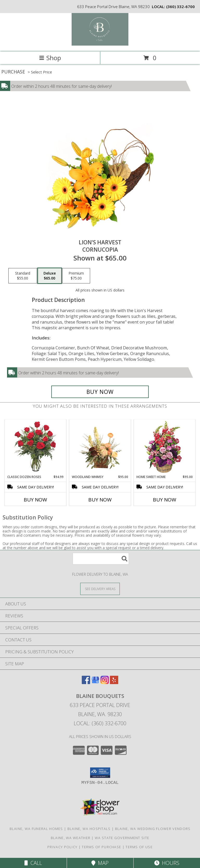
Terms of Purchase (101, 847)
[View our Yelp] (114, 682)
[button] (100, 773)
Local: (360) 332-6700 (100, 723)
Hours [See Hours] (167, 863)
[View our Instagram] (105, 682)
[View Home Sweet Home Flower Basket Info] (165, 447)
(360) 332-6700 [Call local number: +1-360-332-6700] (180, 7)
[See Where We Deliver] (100, 589)
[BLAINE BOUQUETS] (100, 44)
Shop (50, 58)
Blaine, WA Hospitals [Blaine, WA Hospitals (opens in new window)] (89, 829)
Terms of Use (139, 847)
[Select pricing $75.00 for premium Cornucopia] (76, 276)
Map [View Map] (100, 863)
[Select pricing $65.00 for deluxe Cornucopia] (50, 276)
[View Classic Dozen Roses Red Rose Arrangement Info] (36, 447)
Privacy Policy (62, 847)
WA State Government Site (122, 838)
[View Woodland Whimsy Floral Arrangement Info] (100, 447)
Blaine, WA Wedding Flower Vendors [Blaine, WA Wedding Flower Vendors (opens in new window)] (153, 829)
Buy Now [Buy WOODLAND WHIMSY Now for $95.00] (100, 500)
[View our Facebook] (86, 682)
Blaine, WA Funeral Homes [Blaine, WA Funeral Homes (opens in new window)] (36, 829)
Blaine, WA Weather (71, 838)
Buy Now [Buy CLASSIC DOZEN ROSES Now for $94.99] (35, 500)
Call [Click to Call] (33, 863)
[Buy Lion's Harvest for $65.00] (100, 392)
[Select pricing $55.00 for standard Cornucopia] (23, 276)
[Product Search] (101, 559)
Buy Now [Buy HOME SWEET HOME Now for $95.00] (165, 500)
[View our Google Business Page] (95, 682)
